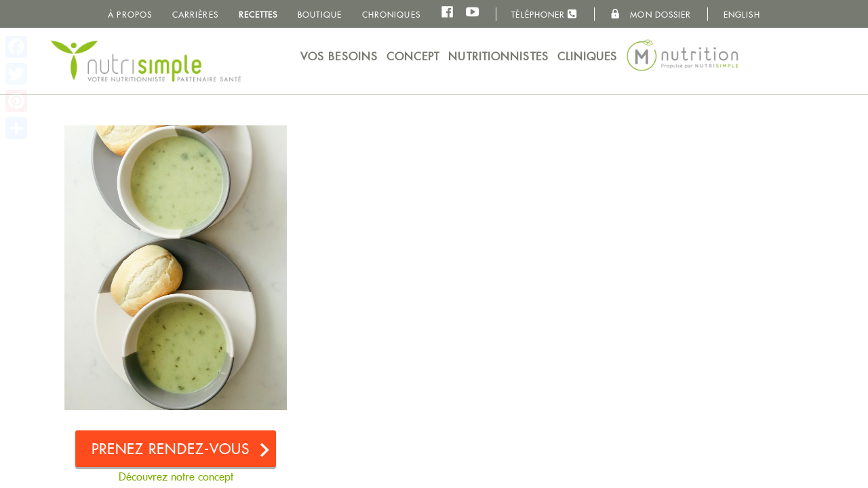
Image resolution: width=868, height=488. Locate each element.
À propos (130, 15)
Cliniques (588, 57)
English (742, 15)
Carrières (195, 15)
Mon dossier (651, 14)
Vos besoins (339, 57)
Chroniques (391, 15)
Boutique (320, 15)
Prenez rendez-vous (171, 449)
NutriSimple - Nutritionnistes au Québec (146, 61)
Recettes (258, 15)
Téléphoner (545, 14)
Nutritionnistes (498, 57)
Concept (413, 57)
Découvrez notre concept (176, 477)
